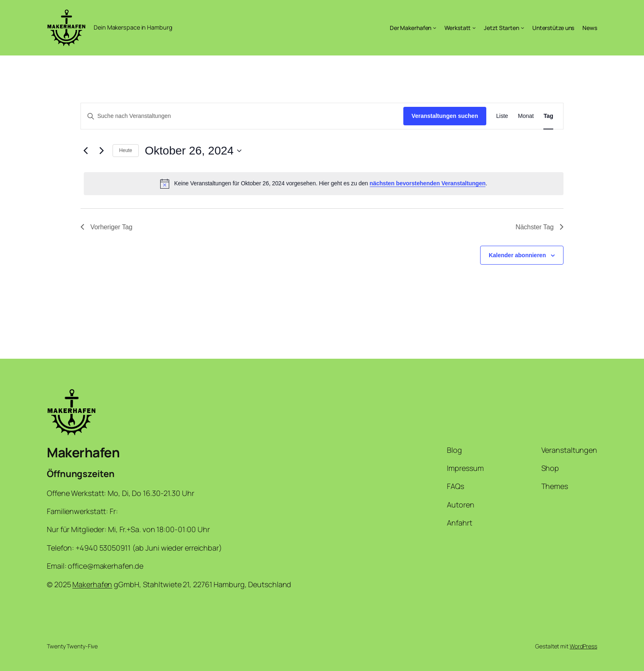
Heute (126, 150)
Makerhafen (83, 452)
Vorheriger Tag (106, 227)
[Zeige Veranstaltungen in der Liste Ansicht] (502, 116)
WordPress (583, 646)
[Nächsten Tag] (101, 151)
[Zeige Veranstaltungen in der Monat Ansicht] (526, 116)
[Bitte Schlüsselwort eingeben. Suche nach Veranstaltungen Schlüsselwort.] (242, 116)
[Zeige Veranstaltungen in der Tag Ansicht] (548, 116)
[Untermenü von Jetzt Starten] (522, 28)
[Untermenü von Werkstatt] (474, 28)
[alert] (324, 184)
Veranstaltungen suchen (445, 116)
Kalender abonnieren (517, 255)
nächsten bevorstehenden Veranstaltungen (428, 183)
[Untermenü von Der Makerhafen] (435, 28)
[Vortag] (85, 151)
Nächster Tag (539, 227)
